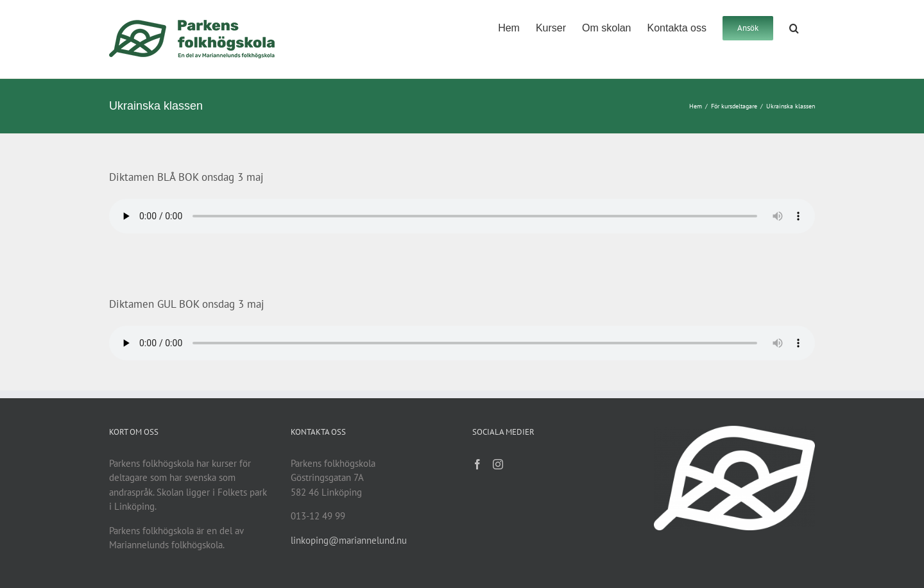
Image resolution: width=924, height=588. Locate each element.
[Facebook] (477, 464)
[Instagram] (498, 464)
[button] (794, 27)
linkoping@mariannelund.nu (349, 540)
